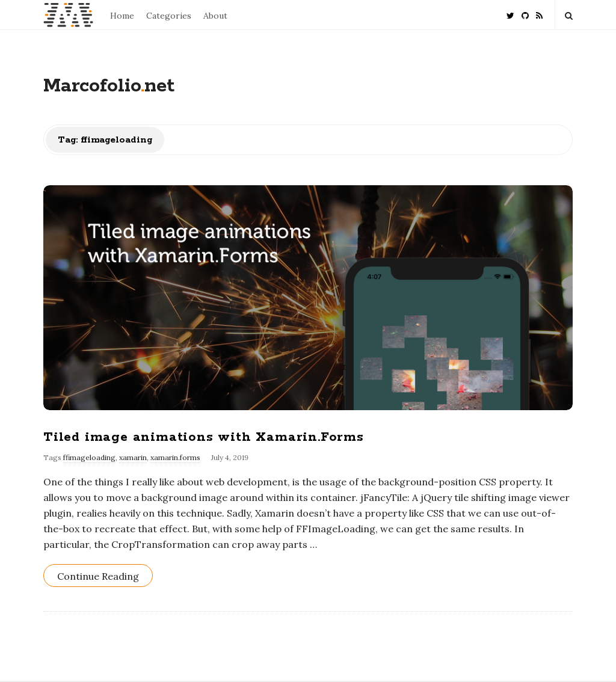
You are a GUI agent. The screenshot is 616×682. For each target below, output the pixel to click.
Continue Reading (98, 576)
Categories (169, 16)
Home (122, 16)
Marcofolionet (109, 86)
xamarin (133, 457)
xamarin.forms (175, 457)
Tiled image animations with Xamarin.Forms (204, 437)
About (215, 16)
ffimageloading (89, 457)
